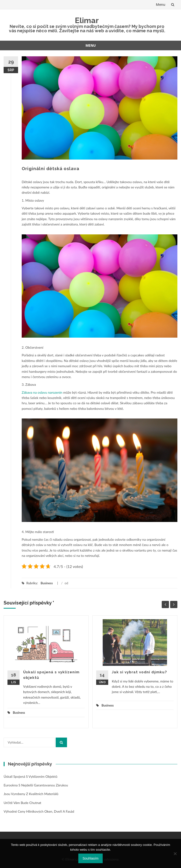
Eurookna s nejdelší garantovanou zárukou (36, 785)
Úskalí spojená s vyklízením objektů (30, 776)
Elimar (87, 20)
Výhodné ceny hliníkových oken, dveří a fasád (39, 811)
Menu (161, 4)
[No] (175, 854)
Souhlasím (90, 858)
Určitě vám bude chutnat (22, 803)
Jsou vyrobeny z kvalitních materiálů (31, 794)
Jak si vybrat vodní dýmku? (139, 672)
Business (47, 583)
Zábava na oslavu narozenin (42, 392)
